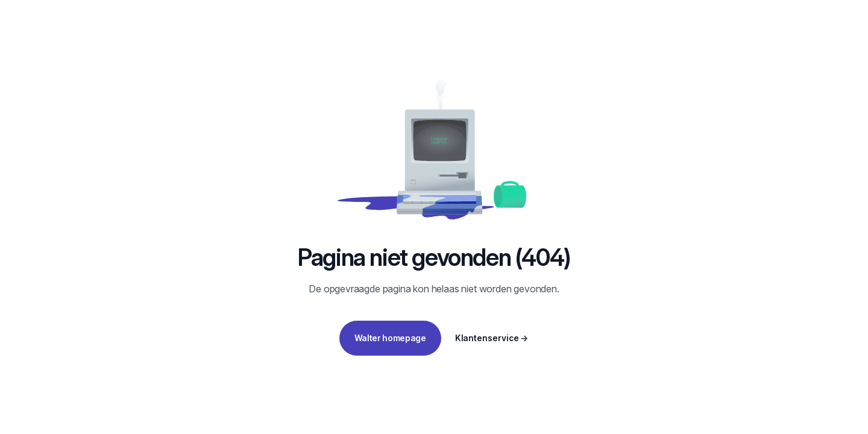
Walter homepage (390, 338)
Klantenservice (492, 338)
